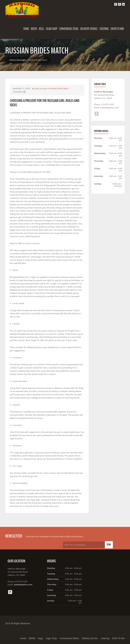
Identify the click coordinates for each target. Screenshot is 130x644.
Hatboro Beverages (17, 60)
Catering (104, 29)
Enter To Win (117, 29)
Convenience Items (69, 29)
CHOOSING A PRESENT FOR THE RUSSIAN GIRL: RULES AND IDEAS (45, 103)
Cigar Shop (52, 29)
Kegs (41, 29)
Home (26, 29)
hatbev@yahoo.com (110, 108)
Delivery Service (89, 29)
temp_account (41, 88)
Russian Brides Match (59, 88)
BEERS (34, 29)
